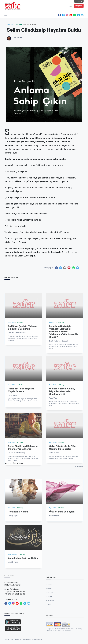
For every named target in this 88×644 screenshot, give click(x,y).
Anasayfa (49, 605)
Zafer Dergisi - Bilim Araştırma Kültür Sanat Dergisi (26, 643)
